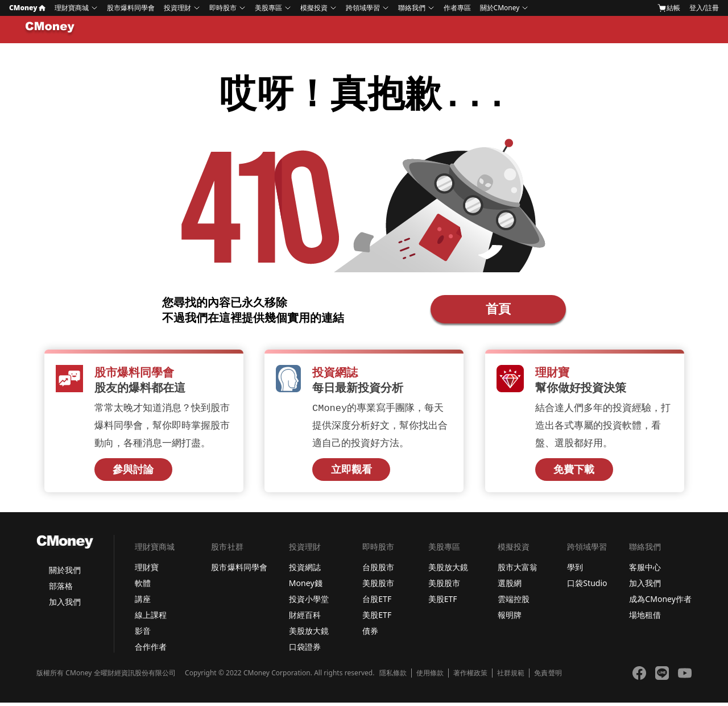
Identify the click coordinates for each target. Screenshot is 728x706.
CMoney (27, 8)
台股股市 (378, 570)
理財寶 (147, 570)
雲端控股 (514, 602)
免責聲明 (548, 676)
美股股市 (378, 586)
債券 (370, 634)
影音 (143, 634)
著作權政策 (470, 676)
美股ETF (377, 618)
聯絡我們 (412, 8)
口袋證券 (305, 650)
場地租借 (645, 618)
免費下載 (574, 473)
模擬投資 (314, 8)
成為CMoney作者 (660, 602)
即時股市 (223, 8)
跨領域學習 (363, 8)
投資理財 (177, 8)
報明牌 (510, 618)
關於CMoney (500, 8)
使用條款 (430, 676)
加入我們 (65, 605)
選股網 (510, 586)
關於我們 (65, 573)
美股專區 (268, 8)
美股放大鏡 (309, 634)
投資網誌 (305, 570)
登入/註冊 (704, 8)
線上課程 (151, 618)
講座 (143, 602)
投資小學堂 (309, 602)
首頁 (498, 310)
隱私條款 (393, 676)
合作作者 (151, 650)
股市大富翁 (518, 570)
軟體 (143, 586)
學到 (575, 570)
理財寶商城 (72, 8)
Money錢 (306, 586)
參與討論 (133, 473)
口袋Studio (587, 586)
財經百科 (305, 618)
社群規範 (511, 676)
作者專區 (457, 8)
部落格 (61, 589)
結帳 (669, 8)
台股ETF (377, 602)
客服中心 (645, 570)
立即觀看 (351, 473)
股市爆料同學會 (131, 8)
